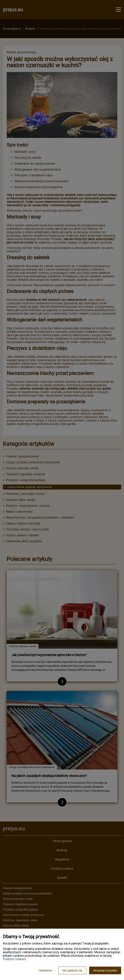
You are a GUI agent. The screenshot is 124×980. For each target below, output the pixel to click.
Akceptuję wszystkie (105, 970)
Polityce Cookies (14, 959)
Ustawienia (45, 970)
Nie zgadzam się (72, 970)
